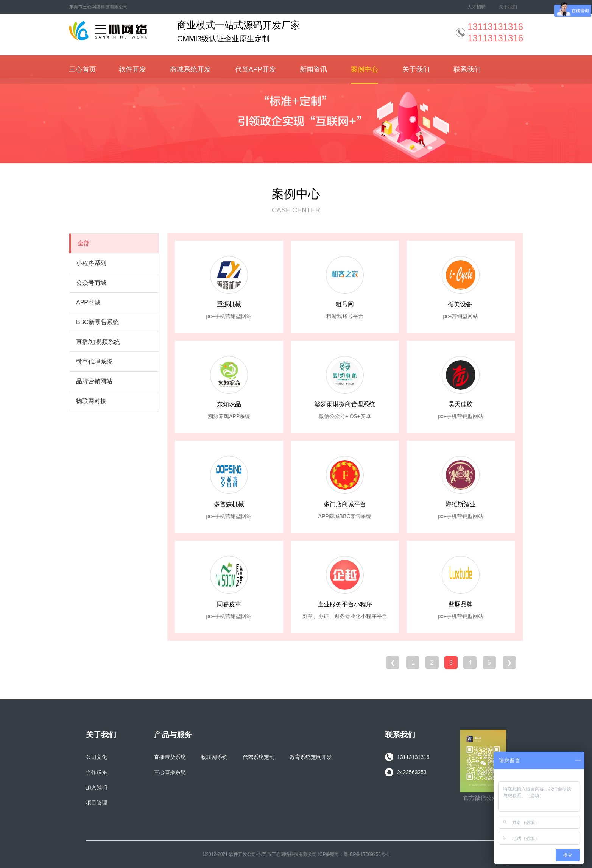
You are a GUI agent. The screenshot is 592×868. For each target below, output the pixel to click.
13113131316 (407, 757)
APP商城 (88, 302)
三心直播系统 (170, 772)
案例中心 (365, 69)
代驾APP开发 (255, 69)
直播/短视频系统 (98, 342)
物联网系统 (214, 757)
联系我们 (467, 69)
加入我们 (97, 787)
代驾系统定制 (259, 757)
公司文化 (97, 757)
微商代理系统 (94, 361)
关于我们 (508, 7)
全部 (84, 243)
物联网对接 (91, 401)
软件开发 (132, 69)
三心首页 (83, 69)
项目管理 (97, 802)
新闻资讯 (313, 69)
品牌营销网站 (94, 381)
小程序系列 (91, 263)
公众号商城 (91, 283)
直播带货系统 (170, 757)
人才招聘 (477, 7)
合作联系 (97, 772)
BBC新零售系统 (97, 322)
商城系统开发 (190, 69)
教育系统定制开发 (311, 757)
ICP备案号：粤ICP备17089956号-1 (354, 854)
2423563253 (406, 772)
